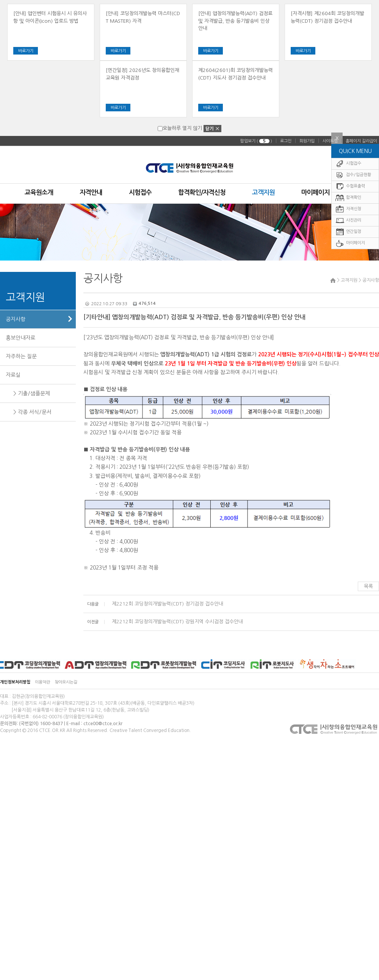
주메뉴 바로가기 (0, 0)
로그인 (286, 141)
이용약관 (42, 682)
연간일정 (348, 232)
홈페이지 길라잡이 (361, 141)
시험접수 (348, 164)
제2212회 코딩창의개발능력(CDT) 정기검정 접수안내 (167, 604)
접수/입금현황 (353, 175)
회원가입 (307, 141)
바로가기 (26, 51)
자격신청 (348, 209)
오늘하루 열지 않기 (180, 128)
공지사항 (16, 319)
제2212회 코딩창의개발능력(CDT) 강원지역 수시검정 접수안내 (177, 622)
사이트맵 (330, 141)
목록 (368, 586)
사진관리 (348, 221)
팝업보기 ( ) (256, 141)
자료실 (13, 375)
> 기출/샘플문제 (32, 393)
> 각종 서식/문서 (32, 412)
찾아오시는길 (66, 682)
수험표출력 (350, 186)
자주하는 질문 (21, 356)
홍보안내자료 (20, 338)
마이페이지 (350, 243)
